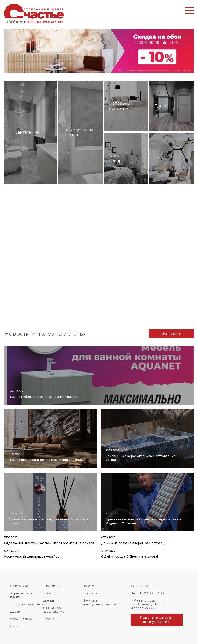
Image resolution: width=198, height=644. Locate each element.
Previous (183, 34)
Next (175, 34)
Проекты (89, 586)
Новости (49, 593)
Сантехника (19, 586)
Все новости (171, 333)
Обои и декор (21, 619)
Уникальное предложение (54, 610)
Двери (15, 612)
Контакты (90, 593)
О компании (52, 586)
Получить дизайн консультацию (157, 620)
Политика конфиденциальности (99, 602)
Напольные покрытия (26, 604)
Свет (14, 626)
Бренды (49, 600)
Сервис (48, 619)
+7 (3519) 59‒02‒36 (144, 586)
